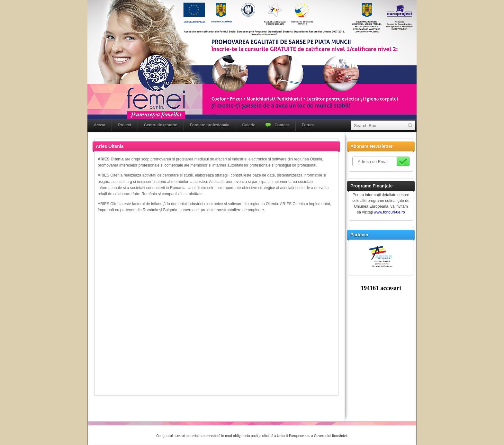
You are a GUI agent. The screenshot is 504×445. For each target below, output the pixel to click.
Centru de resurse (161, 125)
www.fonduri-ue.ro (389, 212)
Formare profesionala (210, 125)
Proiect (125, 125)
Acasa (99, 125)
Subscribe (403, 161)
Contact (282, 125)
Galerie (249, 125)
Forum (308, 125)
